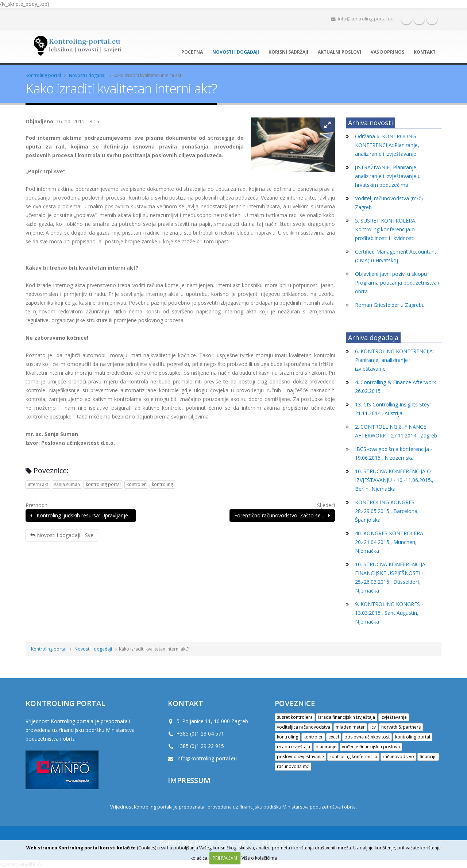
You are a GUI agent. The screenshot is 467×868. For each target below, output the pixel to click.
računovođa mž (293, 766)
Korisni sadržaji (288, 52)
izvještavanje (394, 717)
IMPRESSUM (189, 780)
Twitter (419, 19)
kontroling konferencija (353, 757)
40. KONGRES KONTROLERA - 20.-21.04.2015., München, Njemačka (391, 542)
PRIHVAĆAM (225, 858)
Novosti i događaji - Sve (62, 535)
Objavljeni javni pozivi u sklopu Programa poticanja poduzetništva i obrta (397, 283)
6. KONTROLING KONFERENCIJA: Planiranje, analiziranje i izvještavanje (394, 360)
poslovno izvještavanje (300, 757)
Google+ (432, 19)
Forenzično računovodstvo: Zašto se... (282, 515)
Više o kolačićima (259, 858)
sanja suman (67, 484)
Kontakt (425, 52)
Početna (192, 52)
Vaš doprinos (387, 52)
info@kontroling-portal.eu (362, 19)
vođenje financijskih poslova (371, 747)
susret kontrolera (295, 717)
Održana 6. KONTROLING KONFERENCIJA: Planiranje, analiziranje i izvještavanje (387, 145)
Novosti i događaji (236, 52)
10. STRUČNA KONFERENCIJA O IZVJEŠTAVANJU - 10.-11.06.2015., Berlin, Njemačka (394, 480)
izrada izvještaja (294, 747)
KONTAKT (186, 703)
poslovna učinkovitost (367, 737)
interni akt (38, 484)
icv (373, 727)
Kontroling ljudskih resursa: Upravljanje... (81, 515)
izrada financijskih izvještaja (347, 717)
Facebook (406, 19)
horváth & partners (401, 727)
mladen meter (350, 727)
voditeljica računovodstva (304, 727)
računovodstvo (398, 757)
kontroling (162, 484)
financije (428, 757)
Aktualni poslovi (339, 52)
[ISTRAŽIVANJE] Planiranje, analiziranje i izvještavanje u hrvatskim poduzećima (388, 176)
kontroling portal (103, 484)
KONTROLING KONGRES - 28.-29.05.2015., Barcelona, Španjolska (387, 511)
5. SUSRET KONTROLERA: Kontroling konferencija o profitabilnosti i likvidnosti (386, 229)
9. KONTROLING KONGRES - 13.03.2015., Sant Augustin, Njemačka (389, 613)
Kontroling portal (43, 75)
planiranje (326, 747)
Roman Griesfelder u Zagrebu (390, 305)
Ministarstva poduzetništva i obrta (319, 807)
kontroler (136, 484)
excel (334, 737)
